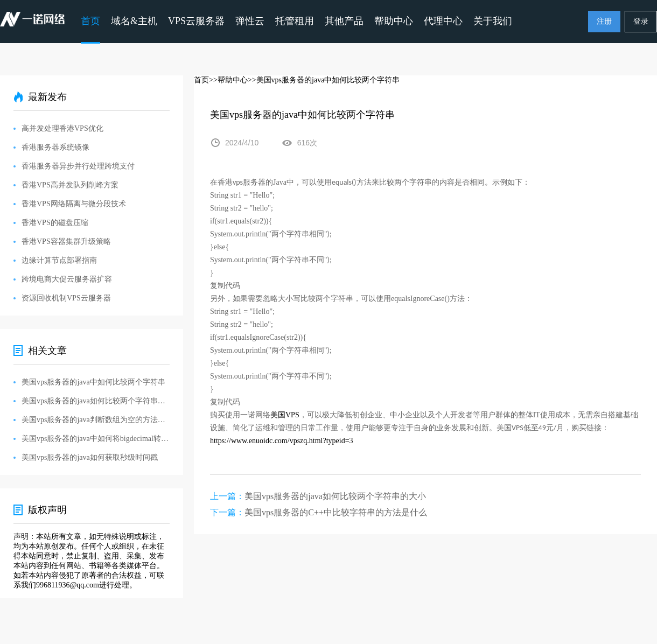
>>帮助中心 (228, 80)
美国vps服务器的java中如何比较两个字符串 (93, 382)
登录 (641, 21)
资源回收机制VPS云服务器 (66, 298)
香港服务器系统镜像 (55, 147)
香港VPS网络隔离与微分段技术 (74, 204)
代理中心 (443, 21)
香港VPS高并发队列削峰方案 (70, 185)
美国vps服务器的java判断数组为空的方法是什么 (96, 420)
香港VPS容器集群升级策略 (66, 241)
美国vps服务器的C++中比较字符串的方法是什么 (336, 512)
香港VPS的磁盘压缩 (55, 223)
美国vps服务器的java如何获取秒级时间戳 (90, 457)
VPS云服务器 (196, 21)
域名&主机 (134, 21)
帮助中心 (394, 21)
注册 (604, 21)
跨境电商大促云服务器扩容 (67, 279)
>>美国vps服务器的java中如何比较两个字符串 (324, 80)
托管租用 (295, 21)
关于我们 (493, 21)
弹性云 (250, 21)
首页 (90, 21)
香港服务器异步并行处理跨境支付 (78, 166)
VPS (285, 415)
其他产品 (344, 21)
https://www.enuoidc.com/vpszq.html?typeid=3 (282, 441)
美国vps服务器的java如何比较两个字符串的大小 (335, 496)
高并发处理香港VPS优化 (62, 128)
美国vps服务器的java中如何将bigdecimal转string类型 (96, 439)
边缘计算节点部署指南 (59, 260)
